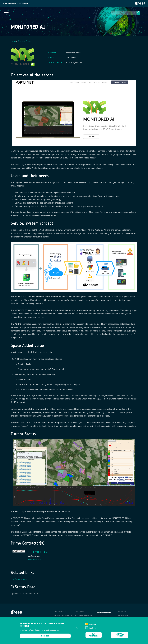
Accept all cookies (120, 636)
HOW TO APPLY (60, 612)
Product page (21, 579)
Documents (122, 612)
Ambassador (80, 612)
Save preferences (94, 636)
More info (45, 637)
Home (13, 41)
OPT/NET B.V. (38, 552)
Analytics (93, 629)
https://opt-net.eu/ (35, 559)
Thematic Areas (24, 41)
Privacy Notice (123, 615)
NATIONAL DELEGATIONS (64, 615)
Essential (93, 626)
